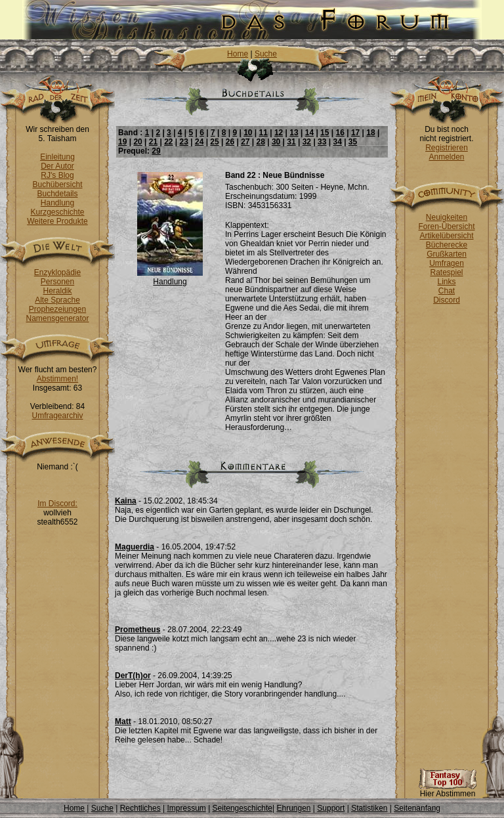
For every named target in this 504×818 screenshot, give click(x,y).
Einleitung (57, 157)
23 (184, 142)
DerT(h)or (133, 676)
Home (238, 54)
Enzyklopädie (57, 272)
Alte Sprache (57, 300)
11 (263, 133)
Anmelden (446, 157)
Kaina (126, 501)
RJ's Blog (57, 175)
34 (337, 142)
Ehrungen (293, 808)
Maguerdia (135, 547)
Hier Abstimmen (448, 790)
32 (307, 142)
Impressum (186, 808)
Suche (266, 54)
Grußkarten (447, 254)
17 (355, 133)
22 (168, 142)
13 (294, 133)
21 (153, 142)
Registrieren (447, 148)
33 (322, 142)
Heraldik (57, 291)
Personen (57, 282)
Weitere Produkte (57, 221)
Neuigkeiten (447, 217)
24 (199, 142)
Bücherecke (447, 245)
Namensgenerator (57, 318)
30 (276, 142)
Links (446, 282)
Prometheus (137, 630)
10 (248, 133)
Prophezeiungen (57, 309)
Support (331, 808)
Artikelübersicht (446, 236)
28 (261, 142)
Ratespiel (446, 272)
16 (340, 133)
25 (214, 142)
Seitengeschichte (242, 808)
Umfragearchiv (57, 416)
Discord (447, 300)
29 (156, 151)
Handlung (57, 203)
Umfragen (447, 263)
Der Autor (57, 166)
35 (353, 142)
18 (370, 133)
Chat (447, 291)
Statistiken (369, 808)
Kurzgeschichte (57, 212)
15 (325, 133)
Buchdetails (57, 194)
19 (122, 142)
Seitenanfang (417, 808)
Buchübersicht (57, 184)
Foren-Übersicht (446, 226)
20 (137, 142)
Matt (123, 721)
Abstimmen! (57, 379)
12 (279, 133)
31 (291, 142)
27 (245, 142)
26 (230, 142)
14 (309, 133)
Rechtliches (140, 808)
